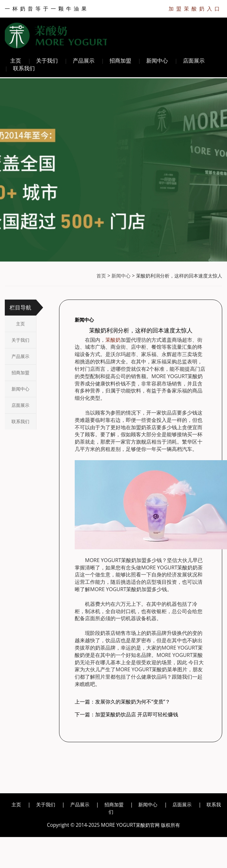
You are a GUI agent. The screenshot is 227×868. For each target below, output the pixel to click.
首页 (101, 276)
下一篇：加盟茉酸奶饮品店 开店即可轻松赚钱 (126, 714)
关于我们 (47, 61)
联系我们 (24, 68)
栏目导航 (20, 307)
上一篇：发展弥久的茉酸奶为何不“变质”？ (122, 702)
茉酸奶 (113, 340)
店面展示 (194, 61)
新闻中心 (157, 61)
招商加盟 (120, 61)
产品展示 (84, 61)
